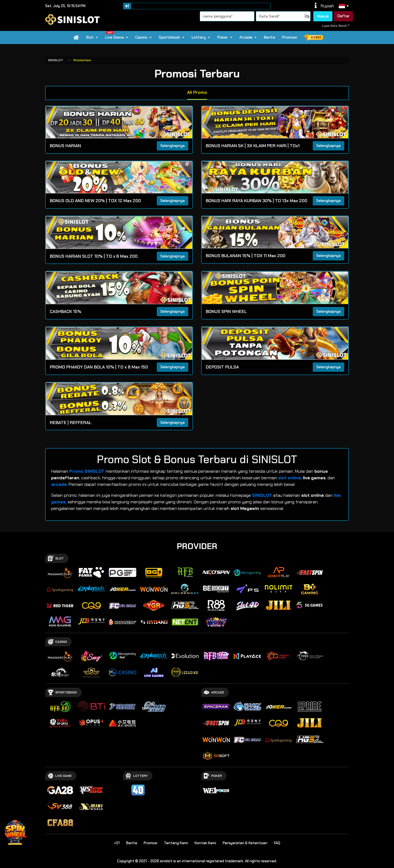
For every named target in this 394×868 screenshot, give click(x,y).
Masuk (323, 16)
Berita (269, 37)
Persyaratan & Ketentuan (245, 843)
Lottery (201, 37)
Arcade (248, 37)
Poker (225, 37)
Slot (92, 37)
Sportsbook (172, 37)
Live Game (116, 35)
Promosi (289, 37)
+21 (117, 843)
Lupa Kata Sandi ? (335, 26)
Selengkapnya (173, 146)
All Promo (197, 92)
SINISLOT (56, 60)
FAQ (277, 843)
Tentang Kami (176, 843)
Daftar (344, 16)
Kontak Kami (205, 843)
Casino (143, 37)
